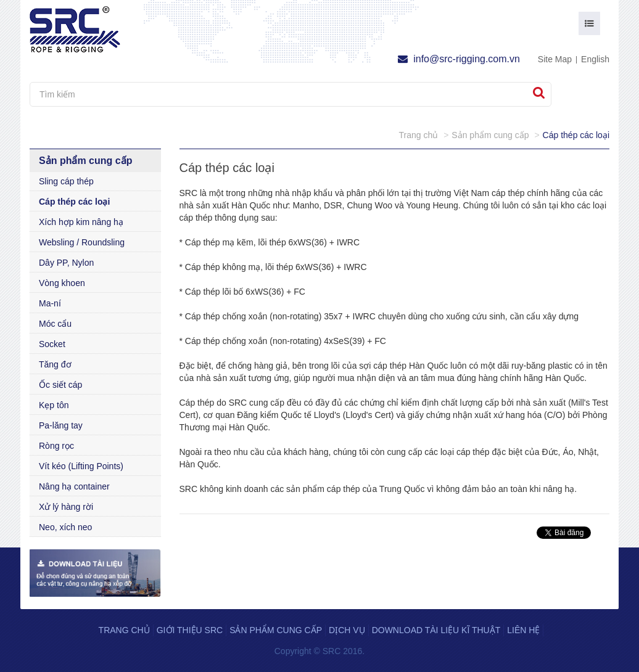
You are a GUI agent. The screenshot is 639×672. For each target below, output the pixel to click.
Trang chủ (124, 630)
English (595, 59)
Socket (52, 344)
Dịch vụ (347, 630)
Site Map (555, 59)
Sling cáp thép (66, 181)
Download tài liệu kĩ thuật (436, 630)
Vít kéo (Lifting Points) (81, 466)
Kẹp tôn (54, 405)
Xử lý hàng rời (66, 507)
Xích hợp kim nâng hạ (81, 222)
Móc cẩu (55, 324)
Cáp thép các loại (74, 202)
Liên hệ (523, 630)
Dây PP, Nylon (66, 263)
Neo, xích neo (65, 527)
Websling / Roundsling (82, 242)
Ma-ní (50, 303)
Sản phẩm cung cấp (276, 630)
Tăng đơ (55, 364)
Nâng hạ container (74, 486)
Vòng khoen (62, 283)
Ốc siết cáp (60, 385)
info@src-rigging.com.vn (459, 59)
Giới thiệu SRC (190, 630)
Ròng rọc (56, 446)
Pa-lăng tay (61, 425)
